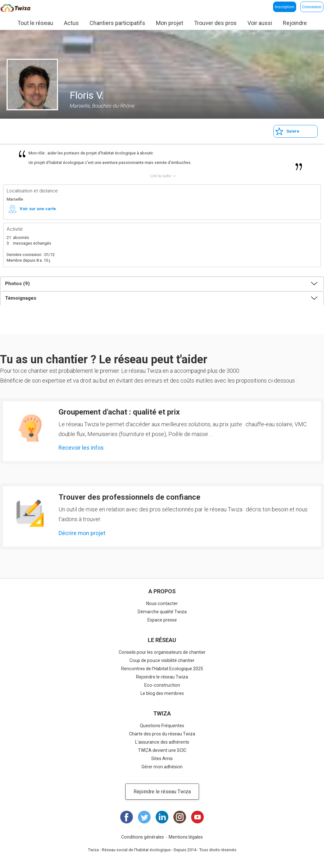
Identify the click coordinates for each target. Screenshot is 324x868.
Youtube (197, 817)
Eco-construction (162, 685)
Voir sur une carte (38, 209)
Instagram (180, 817)
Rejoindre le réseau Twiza (162, 677)
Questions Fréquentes (162, 726)
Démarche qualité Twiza (162, 612)
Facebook (127, 817)
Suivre (293, 131)
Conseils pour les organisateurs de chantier (162, 652)
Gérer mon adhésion (162, 767)
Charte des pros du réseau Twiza (162, 734)
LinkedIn (162, 817)
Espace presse (162, 620)
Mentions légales (186, 837)
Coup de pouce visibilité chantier (162, 660)
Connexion (312, 7)
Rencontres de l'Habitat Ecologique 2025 (162, 669)
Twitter (144, 817)
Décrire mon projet (82, 533)
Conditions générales (143, 837)
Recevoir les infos (81, 448)
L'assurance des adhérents (162, 742)
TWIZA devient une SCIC (162, 750)
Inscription (285, 7)
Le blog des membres (162, 693)
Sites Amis (162, 759)
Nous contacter (162, 603)
